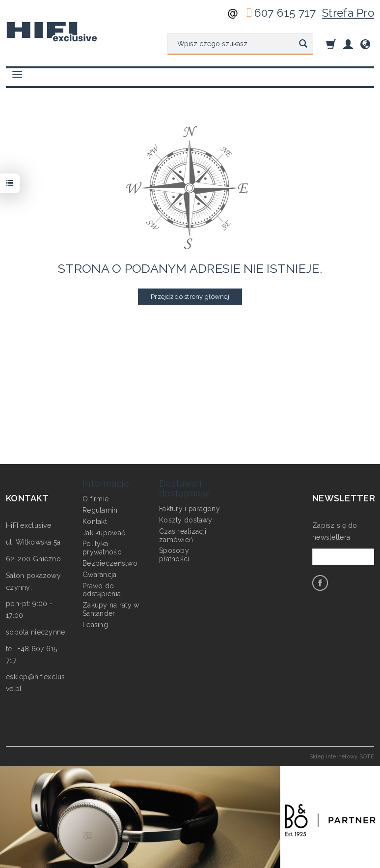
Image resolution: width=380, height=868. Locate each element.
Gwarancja (100, 575)
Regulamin (100, 510)
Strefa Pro (348, 13)
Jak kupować (104, 532)
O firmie (95, 499)
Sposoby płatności (174, 555)
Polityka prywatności (103, 548)
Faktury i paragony (190, 509)
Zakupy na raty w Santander (111, 609)
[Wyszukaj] (303, 44)
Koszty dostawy (186, 520)
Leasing (95, 625)
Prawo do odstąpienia (102, 590)
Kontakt (95, 521)
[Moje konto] (348, 44)
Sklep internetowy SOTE (342, 756)
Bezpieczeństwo (110, 563)
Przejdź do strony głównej (190, 297)
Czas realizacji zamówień (183, 535)
